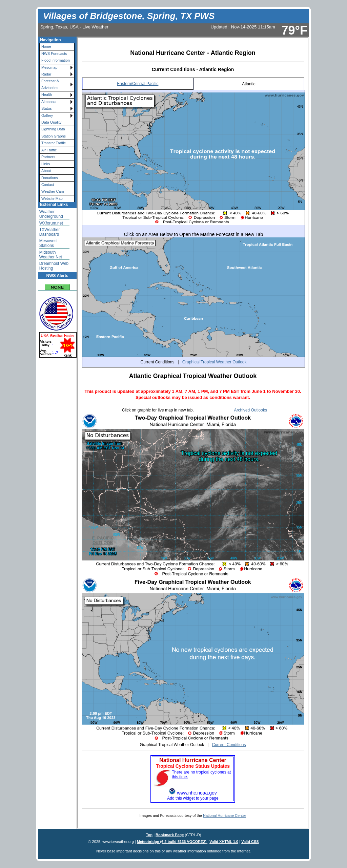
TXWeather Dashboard (49, 232)
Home (46, 46)
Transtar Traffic (54, 143)
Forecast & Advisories (50, 84)
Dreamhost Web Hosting (54, 266)
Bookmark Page (170, 835)
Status (47, 108)
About (46, 171)
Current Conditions (229, 745)
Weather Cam (53, 191)
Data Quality (51, 122)
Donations (50, 178)
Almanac (48, 102)
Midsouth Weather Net (51, 255)
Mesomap (49, 67)
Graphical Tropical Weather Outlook (215, 362)
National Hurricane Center (224, 816)
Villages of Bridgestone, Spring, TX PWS (129, 16)
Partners (48, 157)
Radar (46, 74)
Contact (48, 185)
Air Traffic (49, 150)
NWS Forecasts (54, 54)
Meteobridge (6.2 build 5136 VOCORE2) (172, 842)
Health (47, 94)
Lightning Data (53, 129)
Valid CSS (250, 842)
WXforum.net (51, 223)
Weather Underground (51, 214)
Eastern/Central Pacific (138, 84)
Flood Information (56, 60)
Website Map (52, 198)
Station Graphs (54, 136)
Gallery (47, 115)
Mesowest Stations (48, 243)
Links (46, 164)
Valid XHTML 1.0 (224, 842)
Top (149, 835)
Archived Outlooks (251, 410)
